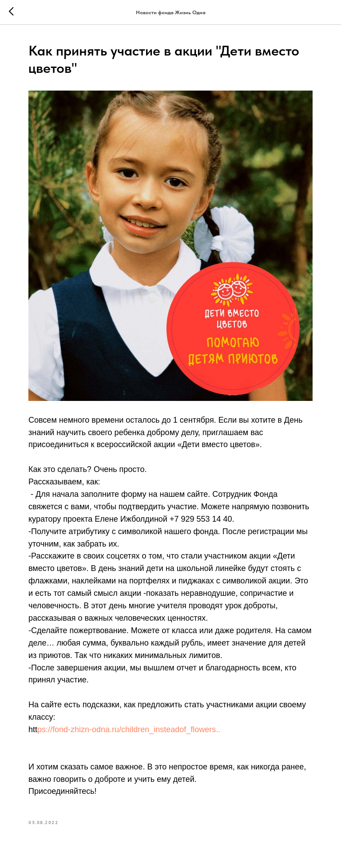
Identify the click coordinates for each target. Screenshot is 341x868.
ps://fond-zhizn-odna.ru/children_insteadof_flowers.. (129, 729)
